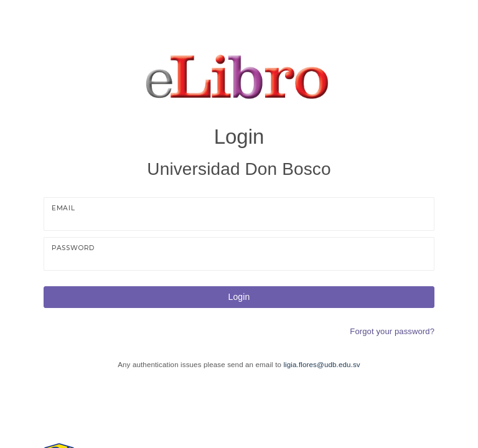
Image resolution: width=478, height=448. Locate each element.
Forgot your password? (392, 331)
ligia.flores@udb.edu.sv (321, 365)
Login (239, 297)
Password (73, 248)
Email (63, 208)
